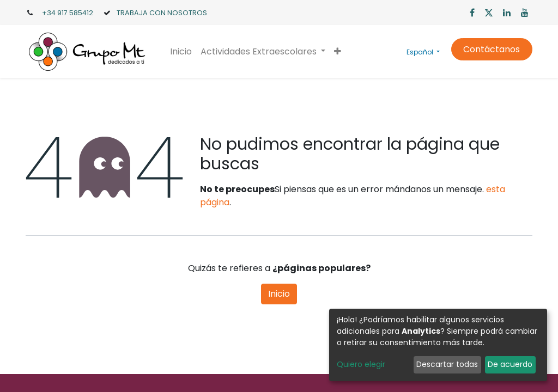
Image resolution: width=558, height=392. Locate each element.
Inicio (279, 294)
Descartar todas (447, 364)
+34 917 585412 (68, 13)
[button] (338, 52)
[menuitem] (181, 52)
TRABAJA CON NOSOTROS (162, 13)
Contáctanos (492, 49)
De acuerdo (510, 364)
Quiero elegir (361, 364)
